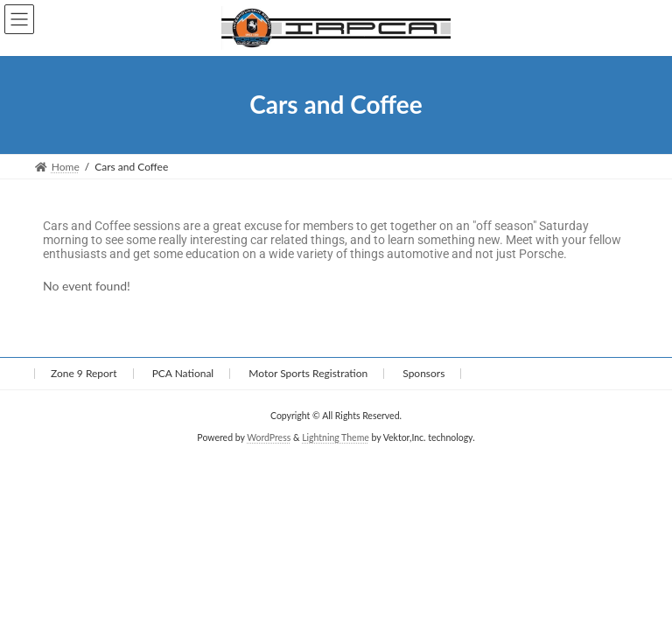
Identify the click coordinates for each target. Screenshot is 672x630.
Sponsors (423, 373)
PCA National (183, 373)
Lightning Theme (336, 437)
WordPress (269, 437)
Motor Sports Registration (308, 373)
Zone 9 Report (84, 373)
